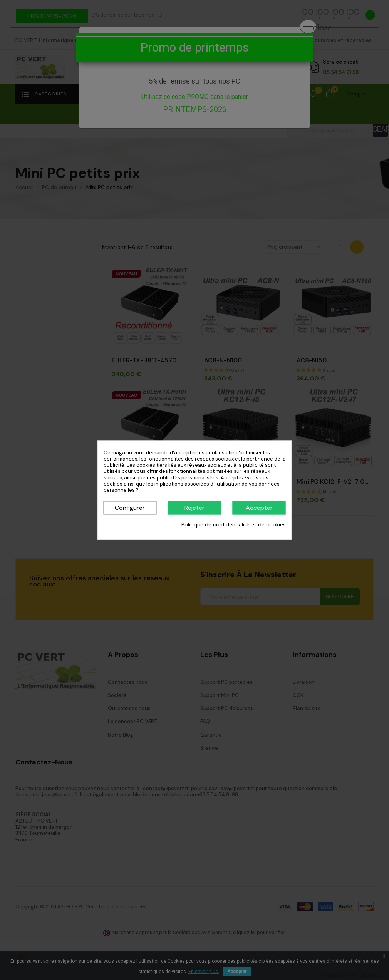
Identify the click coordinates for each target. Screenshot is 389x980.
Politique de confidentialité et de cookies (234, 525)
